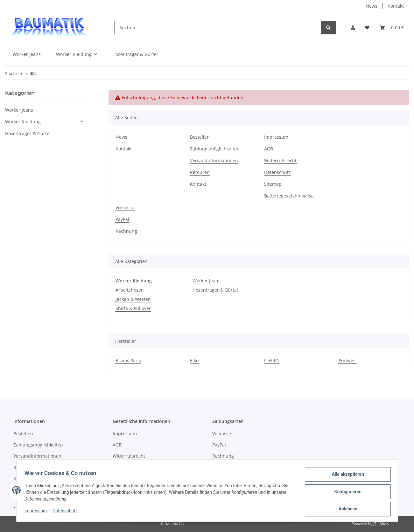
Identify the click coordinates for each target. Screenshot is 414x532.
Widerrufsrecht (280, 160)
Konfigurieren (346, 493)
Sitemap (273, 184)
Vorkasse (125, 207)
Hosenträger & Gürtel (215, 290)
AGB (269, 149)
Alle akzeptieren (346, 476)
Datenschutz (67, 512)
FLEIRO (271, 360)
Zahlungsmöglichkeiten (215, 149)
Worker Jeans (207, 281)
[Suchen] (218, 28)
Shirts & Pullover (133, 308)
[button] (353, 28)
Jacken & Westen (133, 299)
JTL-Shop (381, 524)
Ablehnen (346, 509)
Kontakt (396, 6)
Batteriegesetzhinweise (289, 196)
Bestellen (200, 137)
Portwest (348, 360)
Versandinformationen (214, 160)
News (372, 6)
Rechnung (126, 231)
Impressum (38, 512)
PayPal (122, 219)
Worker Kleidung (23, 122)
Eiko (194, 360)
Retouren (200, 172)
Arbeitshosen (130, 290)
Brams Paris (128, 360)
